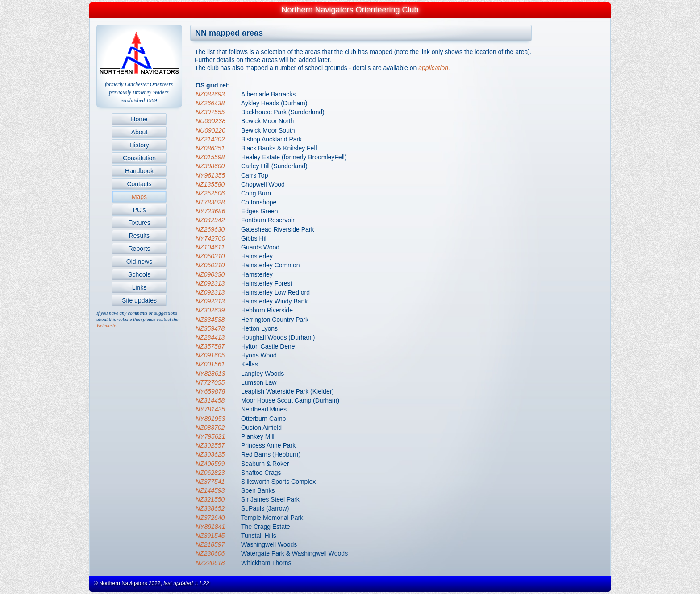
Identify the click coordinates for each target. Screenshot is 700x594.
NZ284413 (210, 337)
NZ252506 (210, 193)
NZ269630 (210, 229)
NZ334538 (210, 320)
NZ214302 (210, 139)
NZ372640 (210, 518)
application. (434, 68)
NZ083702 (210, 428)
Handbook (139, 171)
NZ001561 (210, 364)
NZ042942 (210, 220)
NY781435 (210, 409)
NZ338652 (210, 508)
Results (140, 236)
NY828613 (210, 374)
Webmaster (107, 325)
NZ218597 (210, 544)
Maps (139, 197)
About (140, 132)
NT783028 (210, 202)
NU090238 (210, 121)
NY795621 (210, 436)
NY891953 (210, 419)
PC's (139, 210)
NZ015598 (210, 157)
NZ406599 (210, 464)
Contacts (139, 184)
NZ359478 (210, 328)
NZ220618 (210, 563)
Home (139, 119)
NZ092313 (210, 283)
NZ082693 (210, 94)
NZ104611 (210, 247)
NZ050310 (210, 256)
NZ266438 (210, 103)
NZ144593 (210, 490)
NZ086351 (210, 148)
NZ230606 (210, 553)
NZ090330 (210, 274)
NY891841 (210, 527)
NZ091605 (210, 355)
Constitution (139, 158)
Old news (139, 262)
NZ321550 (210, 499)
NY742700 (210, 238)
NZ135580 (210, 184)
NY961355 (210, 175)
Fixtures (139, 223)
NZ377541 (210, 482)
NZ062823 (210, 473)
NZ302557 (210, 445)
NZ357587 (210, 346)
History (139, 145)
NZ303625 (210, 454)
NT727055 (210, 382)
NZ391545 (210, 536)
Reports (139, 249)
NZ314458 (210, 400)
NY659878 (210, 391)
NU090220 (210, 130)
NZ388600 (210, 166)
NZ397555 (210, 112)
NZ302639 (210, 310)
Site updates (139, 300)
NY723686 (210, 211)
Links (140, 287)
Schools (139, 274)
